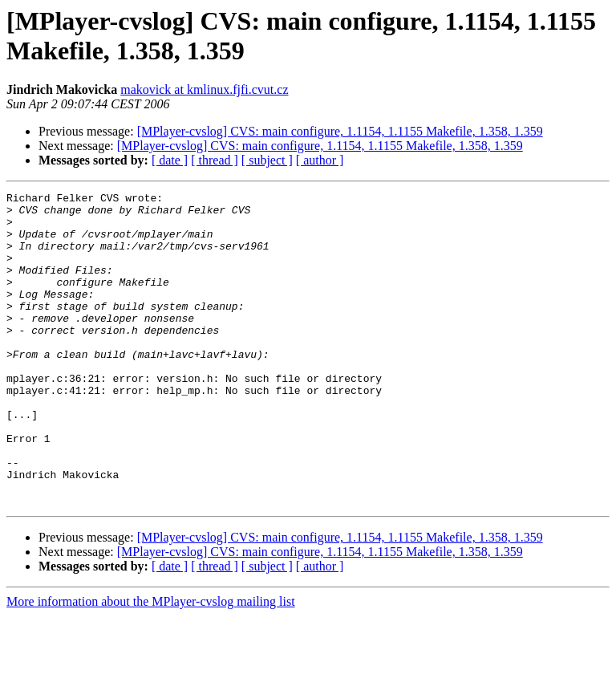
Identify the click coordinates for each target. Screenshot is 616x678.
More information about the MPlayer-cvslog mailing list (151, 664)
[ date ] (170, 160)
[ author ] (320, 160)
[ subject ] (267, 160)
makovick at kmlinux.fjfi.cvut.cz (204, 89)
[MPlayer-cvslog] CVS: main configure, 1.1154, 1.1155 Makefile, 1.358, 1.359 (340, 131)
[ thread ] (215, 160)
